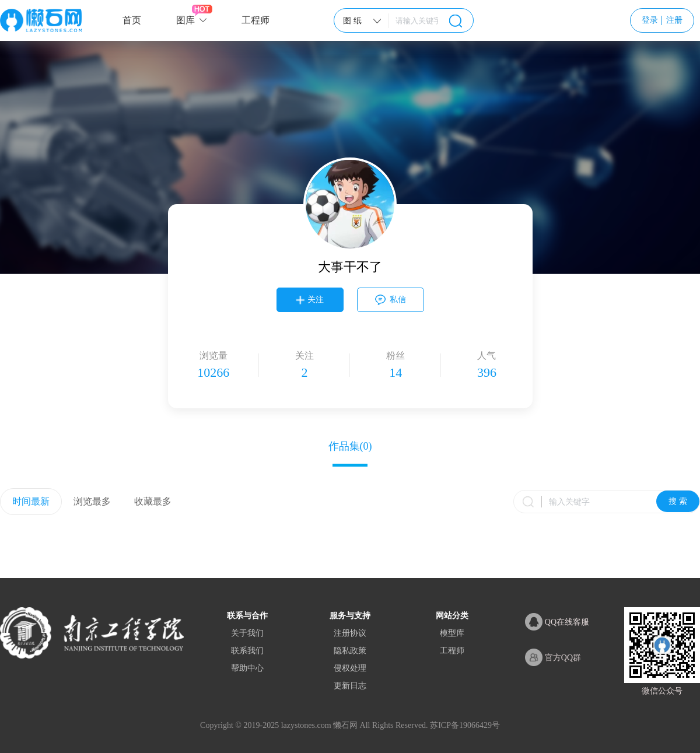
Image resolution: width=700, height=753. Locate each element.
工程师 (256, 20)
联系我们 (247, 651)
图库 (185, 20)
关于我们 (247, 633)
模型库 (452, 633)
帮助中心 (247, 668)
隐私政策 (350, 651)
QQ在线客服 (557, 622)
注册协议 (350, 633)
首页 (132, 20)
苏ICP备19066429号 (465, 725)
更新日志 (350, 686)
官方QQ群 (553, 657)
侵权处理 (350, 668)
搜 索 (678, 501)
